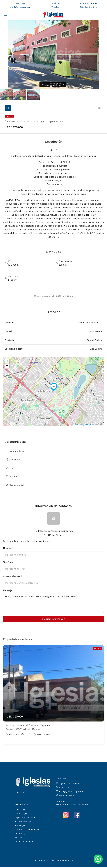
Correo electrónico (14, 578)
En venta (9, 118)
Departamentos (23, 819)
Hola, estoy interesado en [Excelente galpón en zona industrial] (53, 605)
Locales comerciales (25, 831)
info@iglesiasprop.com (20, 7)
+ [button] (7, 363)
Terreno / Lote (22, 843)
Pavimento (15, 478)
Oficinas (19, 835)
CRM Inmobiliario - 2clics (62, 862)
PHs (17, 839)
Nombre (8, 550)
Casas (18, 811)
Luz (11, 469)
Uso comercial (17, 486)
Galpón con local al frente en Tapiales (28, 727)
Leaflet (77, 426)
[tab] (8, 109)
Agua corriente (17, 453)
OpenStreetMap (88, 426)
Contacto (61, 803)
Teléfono (8, 564)
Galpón (18, 827)
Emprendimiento (23, 823)
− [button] (7, 367)
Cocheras (19, 815)
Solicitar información (53, 620)
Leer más (19, 794)
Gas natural (15, 461)
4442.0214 (20, 3)
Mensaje (8, 592)
